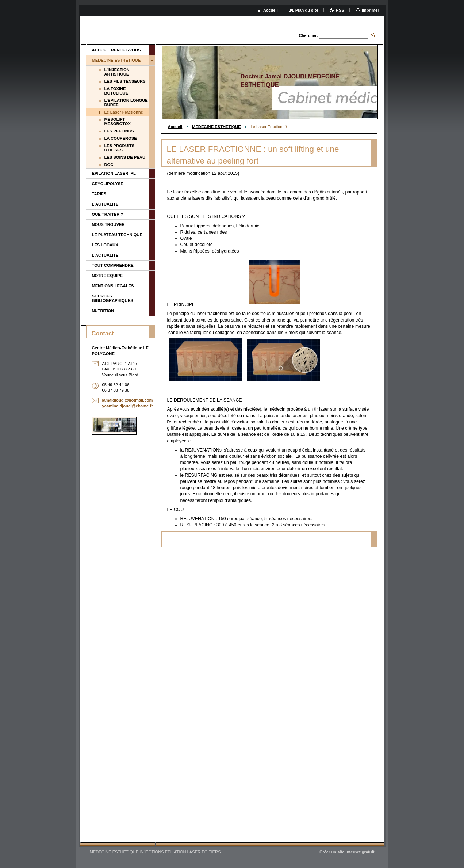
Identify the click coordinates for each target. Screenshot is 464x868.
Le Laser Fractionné (124, 112)
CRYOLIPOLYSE (108, 184)
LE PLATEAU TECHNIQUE (117, 235)
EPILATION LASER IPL (114, 173)
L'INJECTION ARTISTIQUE (117, 72)
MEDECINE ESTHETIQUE (216, 127)
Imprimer (371, 10)
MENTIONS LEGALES (113, 286)
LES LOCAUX (105, 245)
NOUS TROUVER (108, 224)
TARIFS (99, 194)
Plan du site (307, 10)
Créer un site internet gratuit (347, 852)
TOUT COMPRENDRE (113, 265)
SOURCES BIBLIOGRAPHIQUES (113, 298)
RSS (340, 10)
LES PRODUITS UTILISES (120, 148)
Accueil (175, 127)
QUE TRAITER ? (108, 214)
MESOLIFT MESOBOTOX (118, 122)
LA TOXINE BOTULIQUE (116, 91)
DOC (109, 165)
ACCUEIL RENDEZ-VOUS (116, 50)
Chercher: (308, 35)
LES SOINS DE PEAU (125, 157)
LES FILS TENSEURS (125, 81)
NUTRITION (103, 311)
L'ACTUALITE (105, 204)
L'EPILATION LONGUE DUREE (126, 103)
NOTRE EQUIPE (108, 276)
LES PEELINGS (119, 131)
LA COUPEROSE (121, 138)
